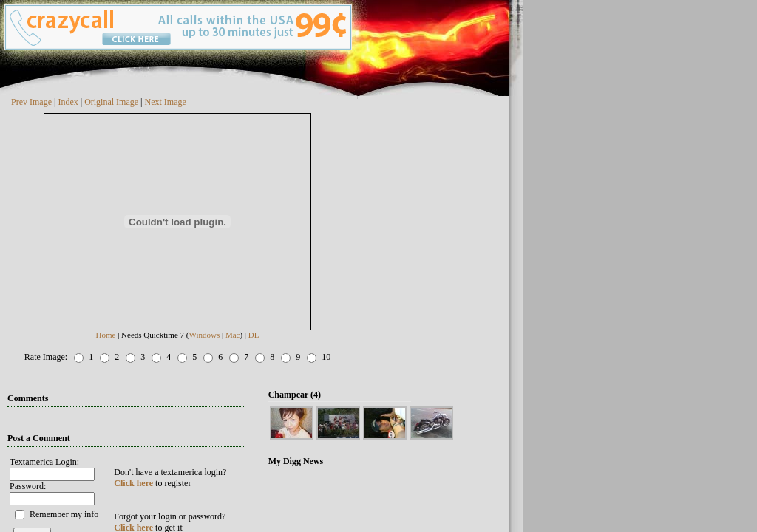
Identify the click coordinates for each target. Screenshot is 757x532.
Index (68, 102)
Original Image (111, 102)
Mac (233, 335)
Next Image (166, 102)
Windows (204, 335)
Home (106, 335)
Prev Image (31, 102)
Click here (133, 483)
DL (254, 335)
